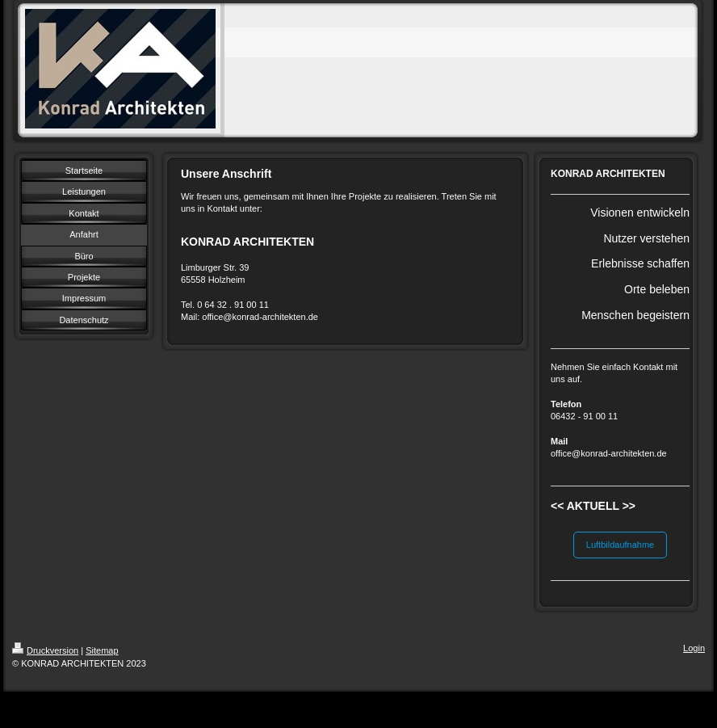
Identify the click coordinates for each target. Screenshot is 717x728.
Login (694, 648)
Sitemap (102, 650)
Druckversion (45, 650)
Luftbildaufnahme (620, 545)
